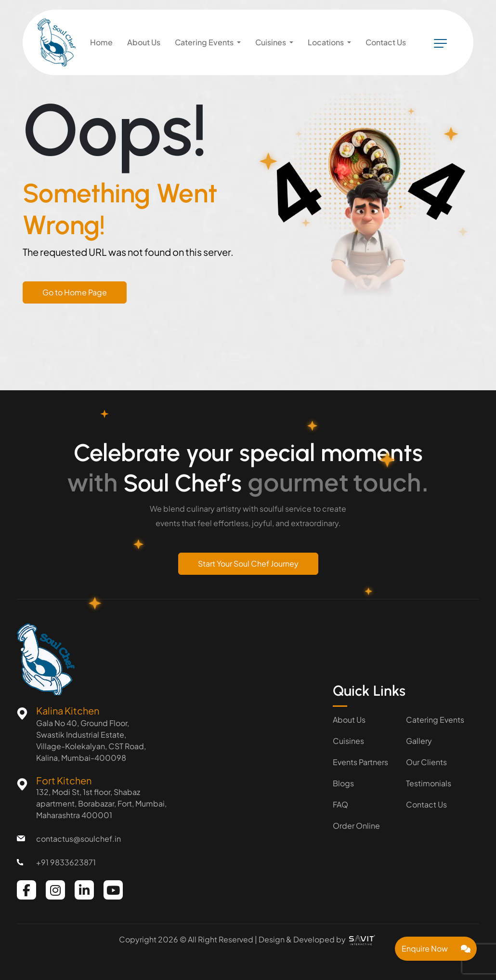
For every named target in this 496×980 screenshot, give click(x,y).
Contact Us (426, 804)
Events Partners (360, 762)
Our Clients (426, 762)
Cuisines (348, 741)
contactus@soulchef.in (78, 839)
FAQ (340, 804)
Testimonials (429, 783)
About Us (349, 720)
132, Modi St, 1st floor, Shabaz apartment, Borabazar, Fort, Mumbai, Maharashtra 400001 (101, 803)
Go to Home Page (75, 292)
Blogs (343, 783)
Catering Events (435, 720)
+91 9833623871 (66, 862)
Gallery (419, 741)
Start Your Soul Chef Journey (248, 563)
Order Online (356, 826)
